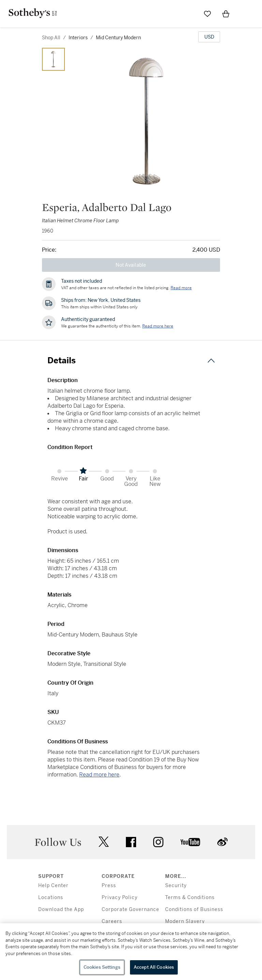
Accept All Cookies (154, 967)
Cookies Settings (102, 967)
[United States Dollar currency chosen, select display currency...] (209, 37)
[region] (131, 952)
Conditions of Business (194, 909)
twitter (104, 842)
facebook (131, 842)
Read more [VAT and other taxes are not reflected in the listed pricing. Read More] (181, 288)
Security (176, 886)
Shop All (51, 38)
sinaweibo (222, 842)
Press (109, 886)
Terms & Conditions (190, 898)
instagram (158, 842)
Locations (51, 898)
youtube (190, 842)
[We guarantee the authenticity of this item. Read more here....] (158, 326)
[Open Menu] (244, 14)
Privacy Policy (120, 898)
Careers (112, 921)
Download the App (61, 909)
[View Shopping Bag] (226, 14)
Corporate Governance (130, 909)
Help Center (53, 886)
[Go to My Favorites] (207, 14)
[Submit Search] (189, 14)
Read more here (99, 775)
